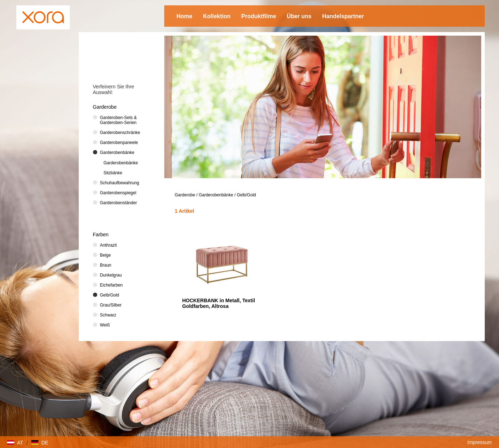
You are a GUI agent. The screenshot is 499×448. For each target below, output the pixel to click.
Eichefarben (111, 285)
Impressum (480, 442)
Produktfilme (259, 16)
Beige (106, 255)
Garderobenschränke (120, 133)
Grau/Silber (111, 305)
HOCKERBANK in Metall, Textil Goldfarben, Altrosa (219, 303)
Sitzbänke (113, 173)
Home (184, 16)
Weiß (105, 325)
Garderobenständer (119, 203)
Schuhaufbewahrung (120, 183)
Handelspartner (343, 16)
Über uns (299, 16)
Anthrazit (108, 245)
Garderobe (185, 195)
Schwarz (108, 315)
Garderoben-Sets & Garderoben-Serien (118, 120)
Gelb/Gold (246, 195)
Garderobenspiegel (118, 193)
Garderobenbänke (216, 195)
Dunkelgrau (111, 275)
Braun (106, 265)
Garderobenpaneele (119, 143)
